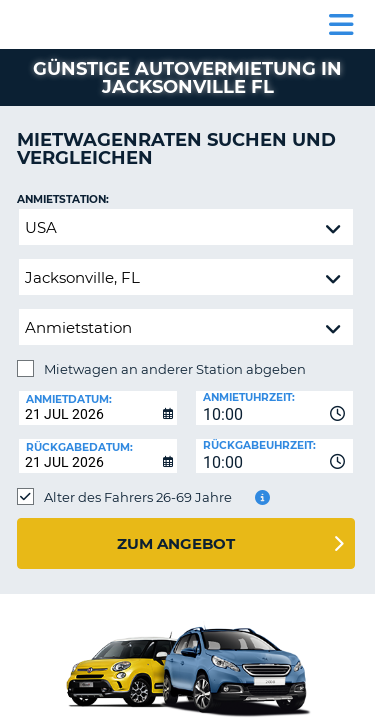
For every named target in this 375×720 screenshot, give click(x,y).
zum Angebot (176, 543)
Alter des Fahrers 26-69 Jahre (138, 497)
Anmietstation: (63, 199)
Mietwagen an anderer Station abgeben (175, 369)
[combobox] (275, 408)
